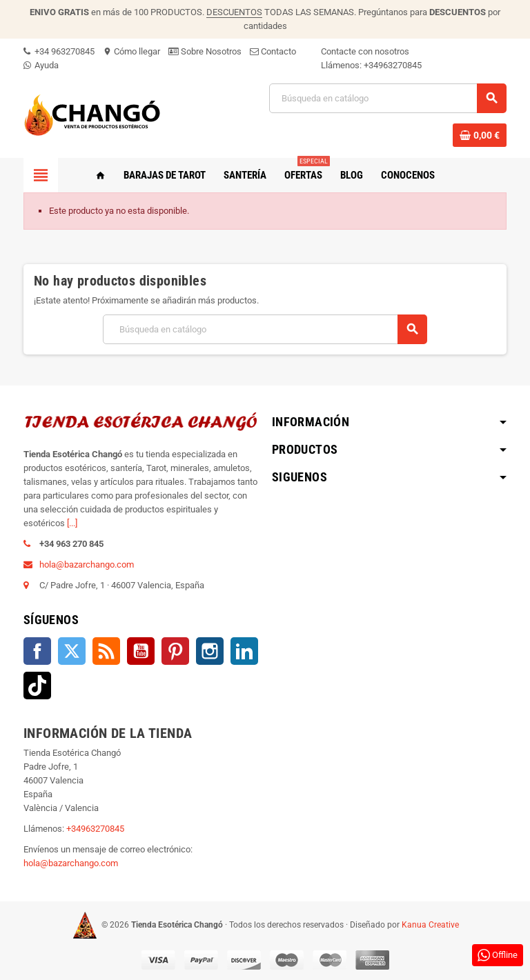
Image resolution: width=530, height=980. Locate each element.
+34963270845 (393, 65)
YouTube (141, 651)
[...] (72, 523)
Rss (106, 651)
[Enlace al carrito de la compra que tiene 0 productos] (480, 135)
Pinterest (175, 651)
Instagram (210, 651)
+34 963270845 (59, 51)
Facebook (37, 651)
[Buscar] (387, 98)
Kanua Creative (430, 925)
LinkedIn (244, 651)
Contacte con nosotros (365, 51)
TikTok (37, 686)
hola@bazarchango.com (87, 564)
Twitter (72, 651)
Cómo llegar (131, 51)
